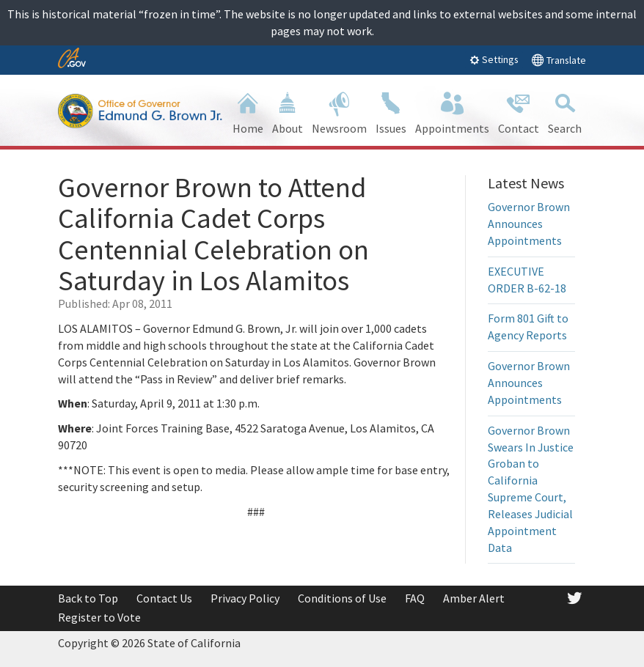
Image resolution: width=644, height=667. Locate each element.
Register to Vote (99, 617)
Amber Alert (474, 598)
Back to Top (88, 598)
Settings (494, 59)
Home (248, 112)
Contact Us (164, 598)
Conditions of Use (342, 598)
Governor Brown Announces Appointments (529, 224)
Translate (559, 60)
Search (565, 112)
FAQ (415, 598)
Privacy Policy (245, 598)
